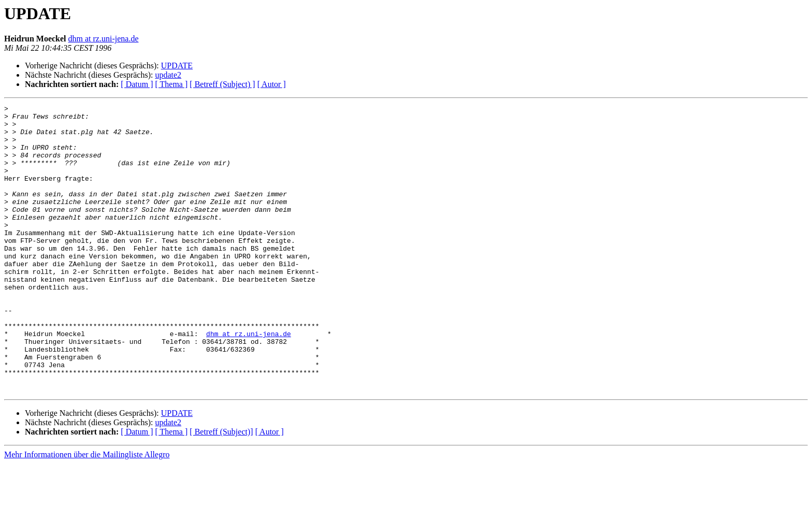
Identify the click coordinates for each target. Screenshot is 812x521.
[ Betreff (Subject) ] (222, 84)
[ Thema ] (172, 84)
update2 (168, 75)
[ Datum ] (137, 84)
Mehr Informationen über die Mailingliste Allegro (87, 512)
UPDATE (177, 66)
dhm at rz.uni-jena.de (104, 39)
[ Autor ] (272, 84)
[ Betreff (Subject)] (221, 489)
